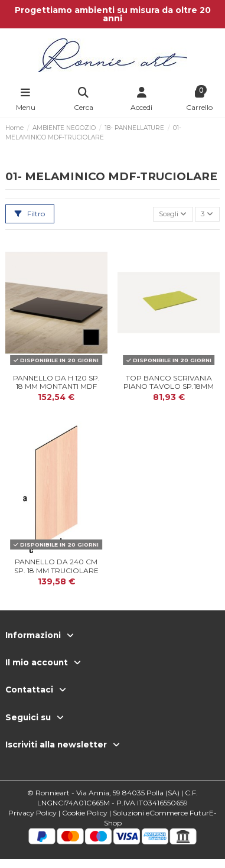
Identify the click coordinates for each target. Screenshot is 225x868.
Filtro (30, 214)
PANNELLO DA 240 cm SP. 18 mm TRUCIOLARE (56, 566)
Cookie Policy (85, 813)
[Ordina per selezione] (173, 214)
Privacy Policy (32, 813)
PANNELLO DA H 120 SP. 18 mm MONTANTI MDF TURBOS (56, 386)
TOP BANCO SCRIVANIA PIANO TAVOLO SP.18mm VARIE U (169, 386)
